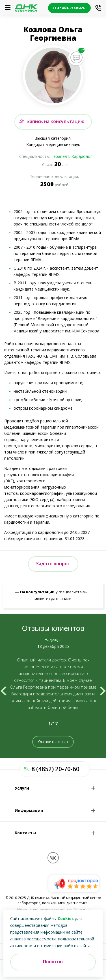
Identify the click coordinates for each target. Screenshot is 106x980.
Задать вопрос (53, 564)
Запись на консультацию (56, 121)
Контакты (25, 833)
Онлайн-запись (69, 8)
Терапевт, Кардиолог (72, 156)
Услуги (22, 788)
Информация (29, 810)
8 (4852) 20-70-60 (55, 769)
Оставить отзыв (53, 742)
